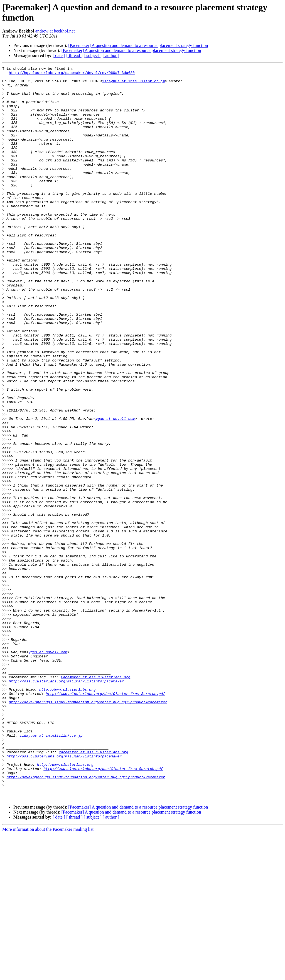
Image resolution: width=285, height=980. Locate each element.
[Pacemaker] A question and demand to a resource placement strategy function (138, 45)
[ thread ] (74, 55)
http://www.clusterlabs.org (67, 814)
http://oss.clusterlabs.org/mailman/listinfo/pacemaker (66, 804)
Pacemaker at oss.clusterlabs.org (96, 799)
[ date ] (59, 55)
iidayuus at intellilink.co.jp (134, 84)
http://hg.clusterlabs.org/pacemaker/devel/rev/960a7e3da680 (72, 74)
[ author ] (111, 55)
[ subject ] (93, 55)
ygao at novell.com (115, 489)
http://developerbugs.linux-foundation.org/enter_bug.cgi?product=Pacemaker (88, 829)
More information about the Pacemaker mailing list (48, 975)
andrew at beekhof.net (55, 31)
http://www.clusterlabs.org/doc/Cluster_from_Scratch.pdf (105, 819)
